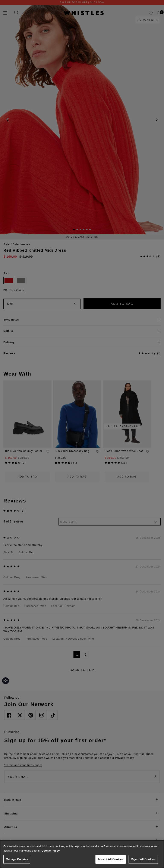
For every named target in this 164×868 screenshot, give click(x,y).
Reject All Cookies (143, 859)
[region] (82, 854)
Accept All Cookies (111, 859)
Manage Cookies (17, 859)
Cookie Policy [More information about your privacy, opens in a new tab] (51, 851)
